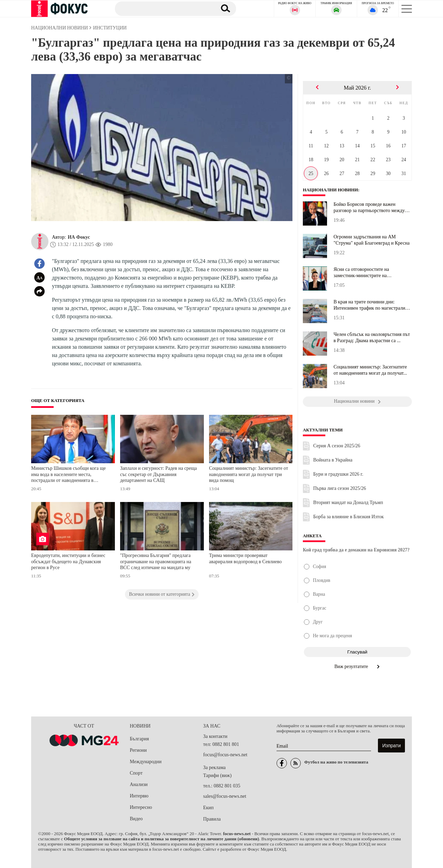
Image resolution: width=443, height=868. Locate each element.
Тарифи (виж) (217, 775)
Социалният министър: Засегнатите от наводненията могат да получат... (370, 370)
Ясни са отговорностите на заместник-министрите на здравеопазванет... (361, 273)
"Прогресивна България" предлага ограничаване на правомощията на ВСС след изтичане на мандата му (156, 561)
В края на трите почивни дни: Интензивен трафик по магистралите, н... (372, 305)
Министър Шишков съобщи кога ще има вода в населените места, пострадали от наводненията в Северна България (68, 475)
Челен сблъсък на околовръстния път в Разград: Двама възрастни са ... (372, 337)
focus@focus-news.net (225, 755)
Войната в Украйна (333, 460)
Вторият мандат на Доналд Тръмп (348, 502)
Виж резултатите (357, 666)
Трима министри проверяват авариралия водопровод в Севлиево (245, 559)
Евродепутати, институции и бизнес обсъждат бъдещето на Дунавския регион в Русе (68, 561)
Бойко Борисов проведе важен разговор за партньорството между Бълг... (369, 208)
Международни (146, 762)
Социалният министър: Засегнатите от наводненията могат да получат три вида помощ (248, 474)
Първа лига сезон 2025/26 (340, 488)
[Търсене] (162, 8)
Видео (136, 819)
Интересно (141, 807)
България (139, 739)
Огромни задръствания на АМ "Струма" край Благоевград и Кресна (372, 240)
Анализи (139, 784)
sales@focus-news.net (225, 796)
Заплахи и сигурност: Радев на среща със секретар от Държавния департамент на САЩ (159, 474)
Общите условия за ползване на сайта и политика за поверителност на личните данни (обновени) (161, 839)
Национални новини (330, 190)
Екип (208, 808)
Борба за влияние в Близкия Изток (349, 517)
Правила (212, 819)
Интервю (139, 796)
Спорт (136, 773)
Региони (138, 750)
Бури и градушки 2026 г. (338, 474)
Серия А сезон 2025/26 (337, 446)
